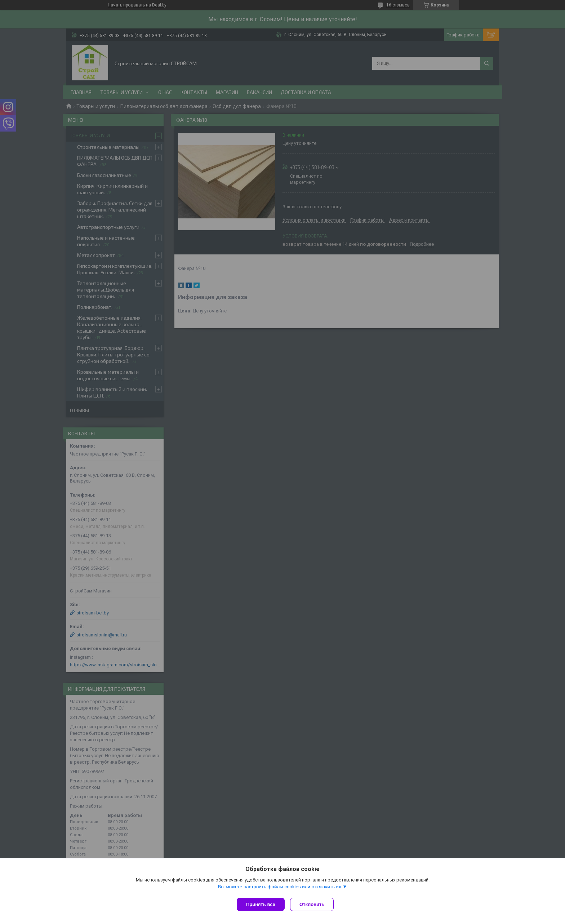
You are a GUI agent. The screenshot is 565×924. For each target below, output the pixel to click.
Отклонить (314, 904)
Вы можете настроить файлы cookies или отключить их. (280, 889)
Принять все (261, 904)
